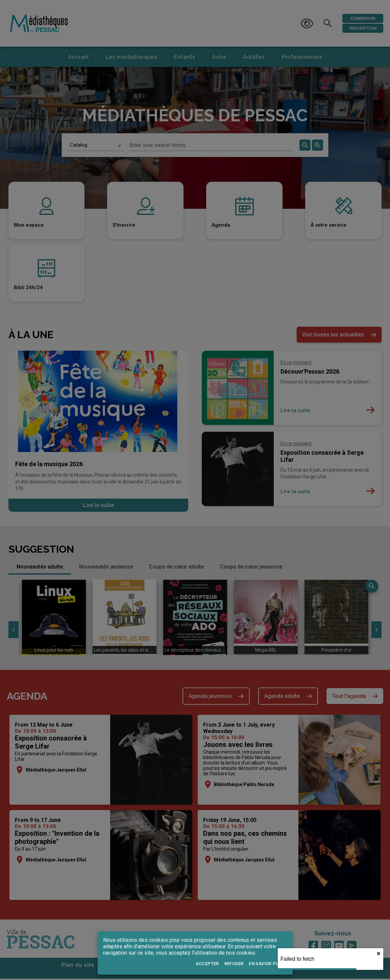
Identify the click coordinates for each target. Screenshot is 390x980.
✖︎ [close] (379, 954)
